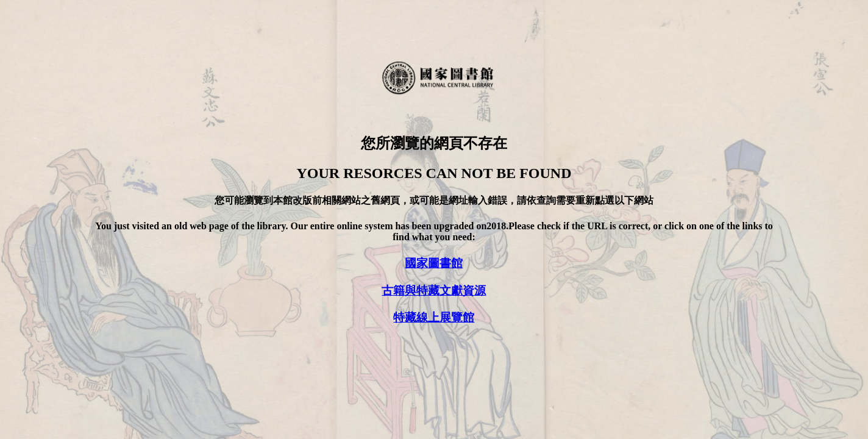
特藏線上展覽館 (434, 317)
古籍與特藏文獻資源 (434, 291)
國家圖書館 (434, 263)
